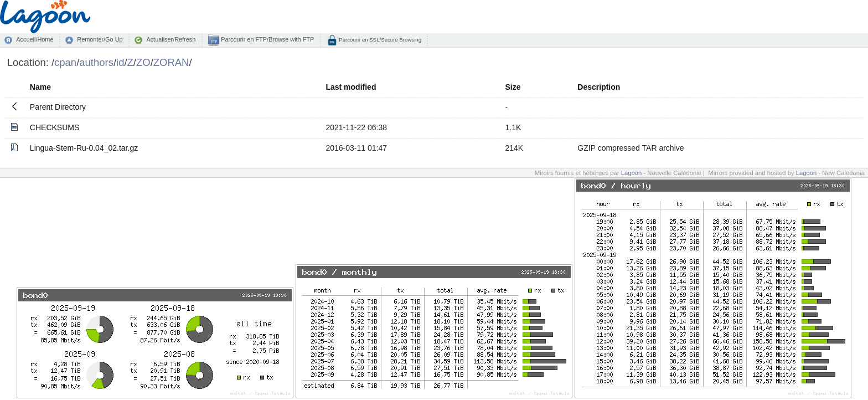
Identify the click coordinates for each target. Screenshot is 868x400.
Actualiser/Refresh (171, 39)
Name (40, 87)
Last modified (351, 87)
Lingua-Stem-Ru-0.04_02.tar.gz (84, 148)
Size (513, 87)
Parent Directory (58, 107)
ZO (143, 62)
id (120, 62)
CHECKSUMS (55, 127)
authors (96, 62)
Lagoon (632, 173)
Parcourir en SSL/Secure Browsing (379, 40)
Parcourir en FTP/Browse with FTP (267, 39)
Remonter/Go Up (100, 39)
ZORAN (171, 62)
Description (599, 87)
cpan (65, 62)
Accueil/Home (35, 39)
